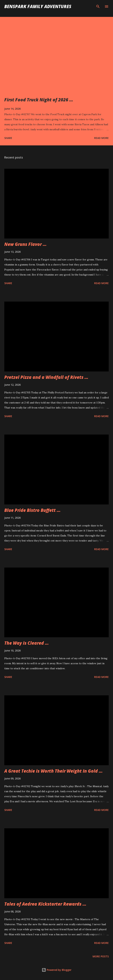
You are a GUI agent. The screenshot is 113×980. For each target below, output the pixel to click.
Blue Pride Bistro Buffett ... (32, 510)
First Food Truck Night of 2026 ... (39, 100)
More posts (101, 956)
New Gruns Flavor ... (25, 244)
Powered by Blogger (57, 970)
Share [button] (8, 138)
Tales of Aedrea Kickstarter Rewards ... (45, 904)
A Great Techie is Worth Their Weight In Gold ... (53, 771)
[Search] (98, 6)
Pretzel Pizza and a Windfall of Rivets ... (46, 377)
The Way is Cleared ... (27, 643)
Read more (101, 138)
